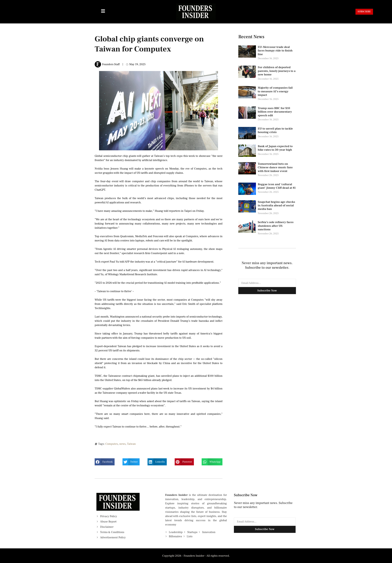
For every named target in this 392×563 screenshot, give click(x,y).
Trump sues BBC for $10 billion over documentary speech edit (275, 112)
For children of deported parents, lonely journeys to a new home (277, 71)
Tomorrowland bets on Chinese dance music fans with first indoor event (275, 167)
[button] (105, 462)
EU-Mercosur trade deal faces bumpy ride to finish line (275, 51)
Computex (112, 444)
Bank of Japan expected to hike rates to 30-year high (275, 148)
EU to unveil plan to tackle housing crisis (275, 130)
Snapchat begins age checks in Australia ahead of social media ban (276, 206)
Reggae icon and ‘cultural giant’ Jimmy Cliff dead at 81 (277, 186)
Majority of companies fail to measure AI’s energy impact (275, 91)
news (122, 444)
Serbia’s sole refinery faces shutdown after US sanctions (276, 226)
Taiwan (131, 444)
